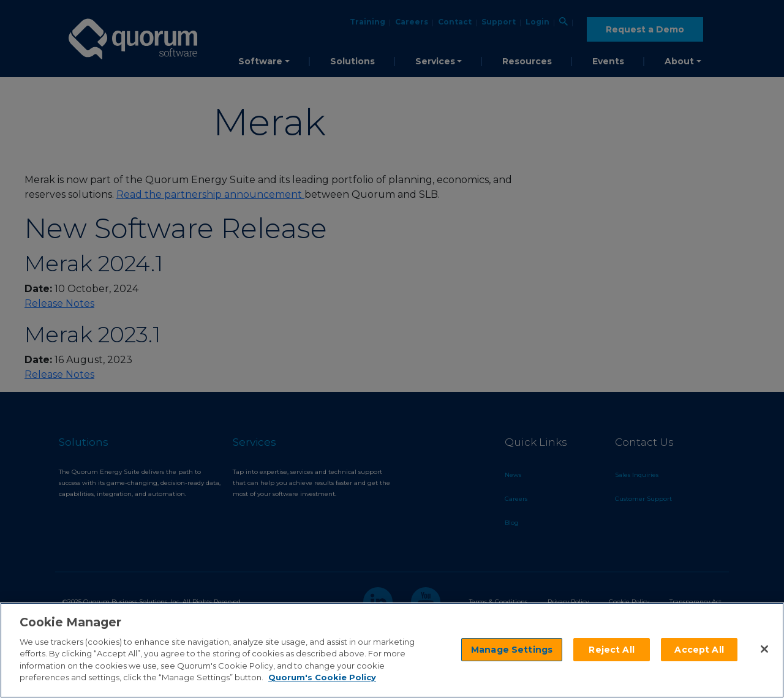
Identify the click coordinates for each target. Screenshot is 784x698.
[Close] (764, 649)
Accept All (699, 650)
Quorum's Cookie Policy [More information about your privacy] (322, 677)
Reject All (611, 650)
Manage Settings (512, 650)
